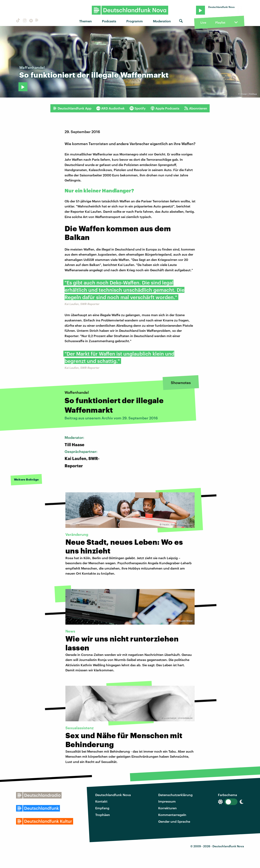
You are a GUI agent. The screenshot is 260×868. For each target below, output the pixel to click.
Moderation (162, 21)
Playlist (220, 22)
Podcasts (109, 21)
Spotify (138, 108)
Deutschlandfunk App (72, 108)
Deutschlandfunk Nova (113, 795)
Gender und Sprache (174, 821)
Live (203, 22)
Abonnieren (196, 108)
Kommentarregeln (172, 815)
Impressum (167, 801)
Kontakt (101, 801)
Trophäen (103, 815)
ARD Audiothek (110, 108)
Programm (135, 21)
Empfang (102, 808)
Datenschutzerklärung (175, 795)
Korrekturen (167, 808)
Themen (86, 21)
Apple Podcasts (165, 108)
